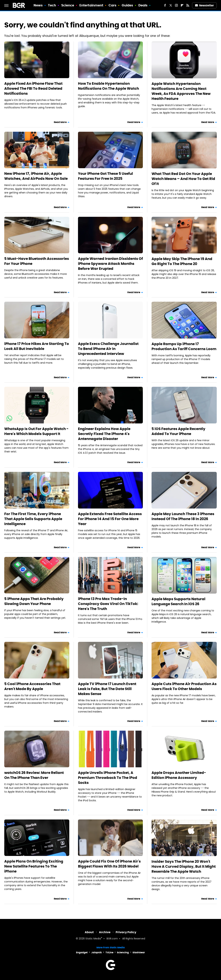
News (38, 5)
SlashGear (139, 953)
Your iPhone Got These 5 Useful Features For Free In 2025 (105, 176)
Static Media (93, 939)
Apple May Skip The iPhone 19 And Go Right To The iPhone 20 (182, 261)
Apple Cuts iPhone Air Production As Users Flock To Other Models (184, 686)
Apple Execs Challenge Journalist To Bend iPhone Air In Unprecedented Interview (108, 349)
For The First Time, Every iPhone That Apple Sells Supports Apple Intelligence (33, 519)
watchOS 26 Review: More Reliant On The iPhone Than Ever (34, 775)
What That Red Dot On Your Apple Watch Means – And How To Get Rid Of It (183, 179)
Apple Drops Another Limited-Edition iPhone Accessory (179, 775)
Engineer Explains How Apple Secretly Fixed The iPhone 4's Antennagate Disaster (104, 434)
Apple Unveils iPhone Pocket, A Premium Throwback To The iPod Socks (108, 778)
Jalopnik (97, 953)
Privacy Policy (126, 932)
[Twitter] (171, 5)
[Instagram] (176, 5)
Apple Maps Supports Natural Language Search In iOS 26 (178, 601)
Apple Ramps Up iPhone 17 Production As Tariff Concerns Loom (184, 346)
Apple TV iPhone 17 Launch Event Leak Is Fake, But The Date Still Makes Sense (107, 689)
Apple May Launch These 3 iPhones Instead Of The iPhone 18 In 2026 (183, 516)
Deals (143, 5)
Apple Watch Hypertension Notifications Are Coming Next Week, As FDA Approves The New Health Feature (181, 91)
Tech (52, 5)
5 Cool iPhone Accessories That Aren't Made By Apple (32, 686)
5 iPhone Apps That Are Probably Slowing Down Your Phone (34, 601)
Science (68, 5)
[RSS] (188, 5)
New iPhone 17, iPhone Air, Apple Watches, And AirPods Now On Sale (36, 176)
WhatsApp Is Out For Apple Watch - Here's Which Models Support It (36, 431)
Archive (105, 932)
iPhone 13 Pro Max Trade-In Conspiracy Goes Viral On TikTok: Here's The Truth (108, 604)
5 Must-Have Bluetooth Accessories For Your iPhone (37, 261)
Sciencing (123, 953)
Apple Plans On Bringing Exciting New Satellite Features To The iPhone (34, 866)
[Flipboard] (182, 5)
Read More (60, 122)
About (89, 932)
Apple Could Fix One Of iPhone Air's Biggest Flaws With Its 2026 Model (109, 864)
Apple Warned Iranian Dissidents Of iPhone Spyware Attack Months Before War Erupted (110, 264)
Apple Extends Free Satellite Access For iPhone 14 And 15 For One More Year (110, 519)
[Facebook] (165, 5)
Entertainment (91, 5)
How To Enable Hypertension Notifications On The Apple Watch (108, 86)
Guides (127, 5)
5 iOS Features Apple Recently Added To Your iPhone (178, 431)
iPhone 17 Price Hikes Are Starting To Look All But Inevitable (37, 346)
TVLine (109, 953)
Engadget (82, 953)
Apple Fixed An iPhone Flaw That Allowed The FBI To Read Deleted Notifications (33, 88)
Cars (112, 5)
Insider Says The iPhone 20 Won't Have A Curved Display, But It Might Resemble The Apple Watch (184, 866)
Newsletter (204, 5)
